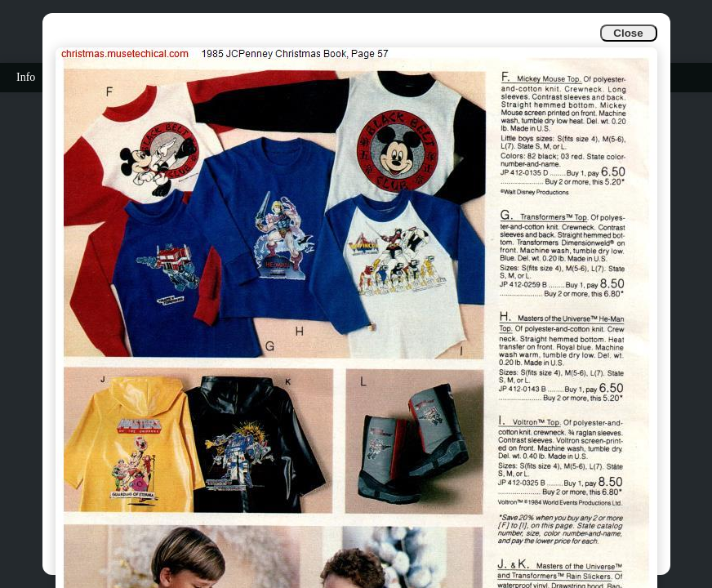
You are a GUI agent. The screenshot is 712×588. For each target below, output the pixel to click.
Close (628, 33)
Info (26, 77)
